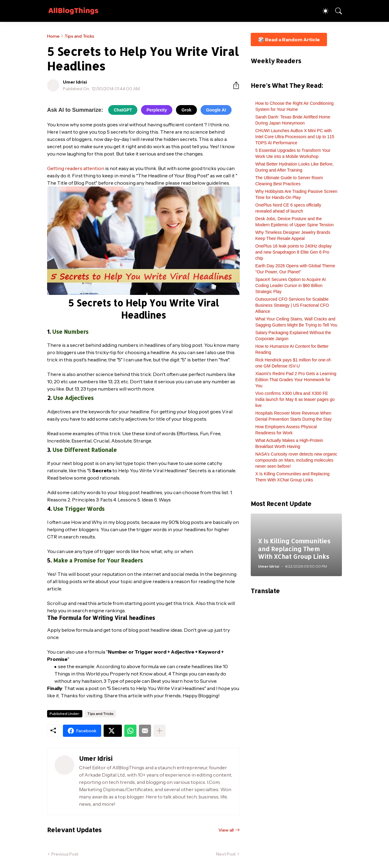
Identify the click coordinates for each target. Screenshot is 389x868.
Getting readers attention (76, 168)
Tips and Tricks (79, 36)
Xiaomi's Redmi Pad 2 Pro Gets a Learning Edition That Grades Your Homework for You (296, 380)
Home (53, 36)
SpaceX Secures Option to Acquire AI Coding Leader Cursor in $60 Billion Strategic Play (291, 285)
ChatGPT (123, 110)
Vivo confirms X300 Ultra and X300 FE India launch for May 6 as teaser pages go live (295, 399)
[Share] (234, 85)
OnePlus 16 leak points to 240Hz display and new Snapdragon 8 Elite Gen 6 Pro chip (293, 252)
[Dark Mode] (322, 11)
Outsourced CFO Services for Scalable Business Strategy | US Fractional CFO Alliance (292, 305)
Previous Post (65, 854)
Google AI (216, 110)
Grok (186, 110)
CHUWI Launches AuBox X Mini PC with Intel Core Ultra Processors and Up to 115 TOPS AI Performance (295, 137)
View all (226, 830)
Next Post (226, 854)
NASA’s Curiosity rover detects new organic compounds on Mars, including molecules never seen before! (296, 460)
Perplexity (157, 110)
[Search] (336, 11)
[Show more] (160, 731)
